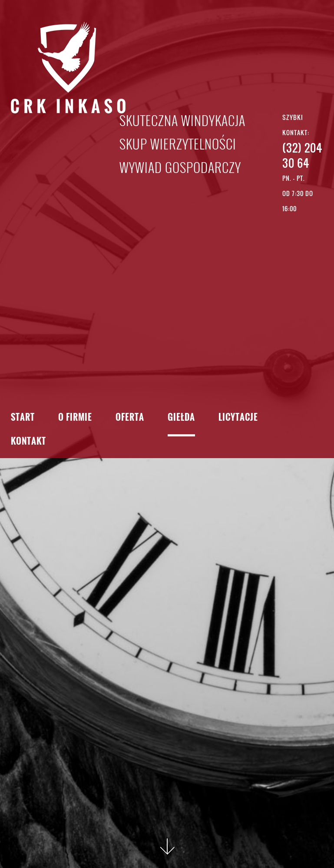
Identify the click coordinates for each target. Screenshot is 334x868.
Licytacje (238, 418)
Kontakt (28, 442)
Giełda (181, 418)
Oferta (130, 418)
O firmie (75, 418)
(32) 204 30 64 (302, 155)
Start (23, 418)
